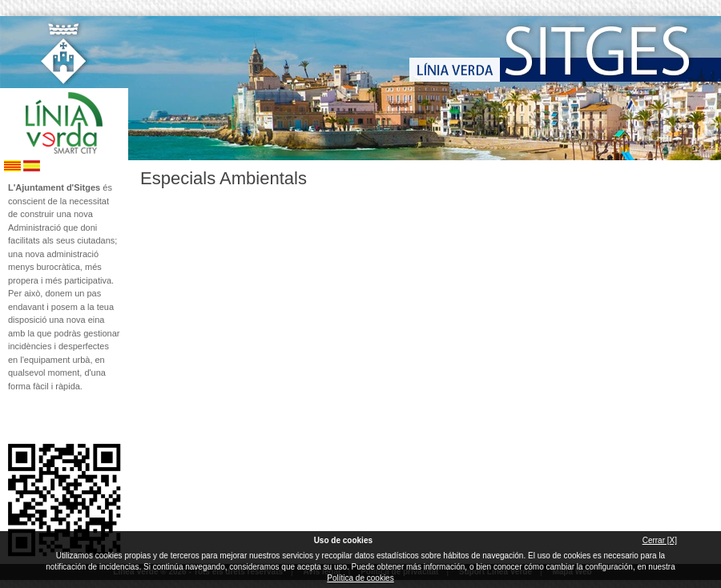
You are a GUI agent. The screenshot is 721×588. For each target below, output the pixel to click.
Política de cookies (360, 578)
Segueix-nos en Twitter (40, 418)
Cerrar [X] (660, 540)
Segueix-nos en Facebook (14, 418)
